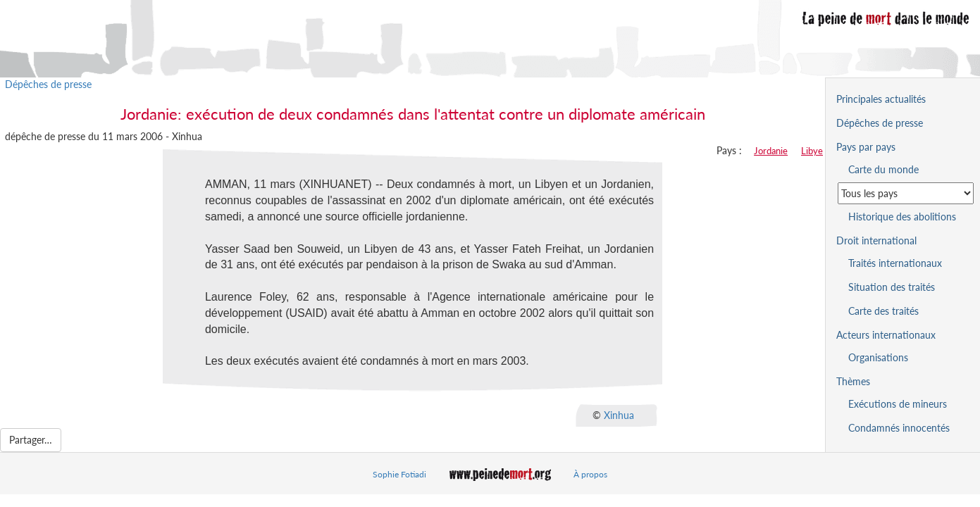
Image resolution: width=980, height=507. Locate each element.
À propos (590, 474)
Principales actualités (881, 99)
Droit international (876, 240)
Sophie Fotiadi (399, 474)
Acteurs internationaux (886, 335)
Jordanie (771, 151)
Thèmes (853, 381)
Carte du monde (883, 169)
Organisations (878, 357)
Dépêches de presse (48, 84)
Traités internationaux (895, 263)
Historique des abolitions (902, 217)
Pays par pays (866, 147)
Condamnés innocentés (899, 428)
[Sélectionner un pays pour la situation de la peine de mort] (906, 193)
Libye (812, 151)
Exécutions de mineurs (898, 404)
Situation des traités (892, 287)
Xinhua (619, 415)
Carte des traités (883, 311)
